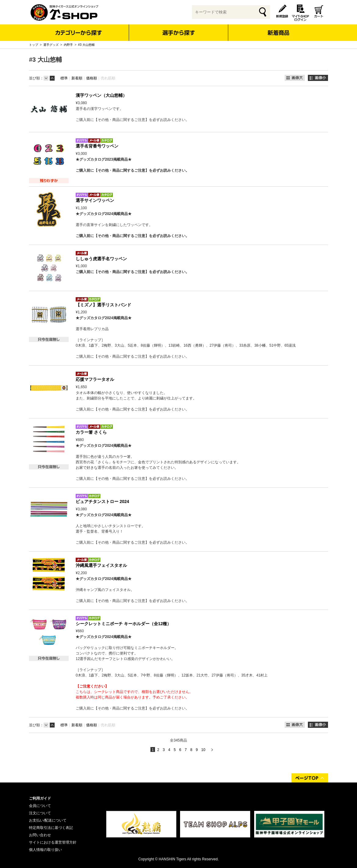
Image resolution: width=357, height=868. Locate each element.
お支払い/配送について (48, 820)
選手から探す (179, 33)
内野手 (68, 45)
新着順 (77, 78)
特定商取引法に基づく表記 (51, 828)
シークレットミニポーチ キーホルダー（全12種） (123, 624)
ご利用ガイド (40, 798)
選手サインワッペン (95, 200)
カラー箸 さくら (91, 432)
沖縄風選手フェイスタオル (101, 565)
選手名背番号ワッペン (97, 146)
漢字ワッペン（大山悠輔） (101, 95)
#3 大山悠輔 (86, 45)
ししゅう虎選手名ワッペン (101, 259)
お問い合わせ (40, 835)
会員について (40, 806)
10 (203, 750)
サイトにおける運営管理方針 (53, 842)
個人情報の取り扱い (45, 850)
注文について (40, 813)
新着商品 (278, 29)
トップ (34, 45)
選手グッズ (51, 45)
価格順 (92, 78)
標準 (64, 78)
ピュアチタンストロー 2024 (102, 501)
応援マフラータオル (95, 379)
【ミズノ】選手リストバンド (103, 305)
